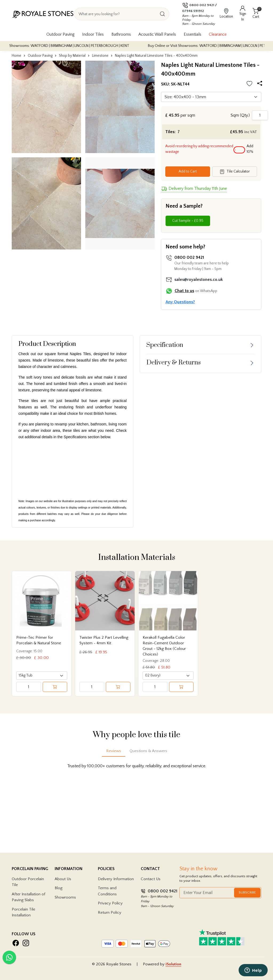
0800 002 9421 (202, 5)
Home (17, 56)
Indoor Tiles (93, 34)
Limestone (100, 56)
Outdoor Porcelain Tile (28, 882)
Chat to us (184, 291)
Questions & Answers (148, 751)
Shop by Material (72, 56)
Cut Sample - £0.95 (188, 221)
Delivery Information (116, 879)
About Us (63, 879)
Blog (59, 888)
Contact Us (151, 879)
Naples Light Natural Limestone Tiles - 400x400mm (156, 56)
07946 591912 (193, 11)
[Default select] (211, 97)
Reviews (114, 751)
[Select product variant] (42, 676)
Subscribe (247, 892)
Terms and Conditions (107, 891)
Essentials (192, 34)
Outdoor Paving (61, 34)
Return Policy (110, 913)
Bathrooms (121, 34)
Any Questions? (180, 302)
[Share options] (261, 84)
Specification (165, 345)
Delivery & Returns (174, 363)
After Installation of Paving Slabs (29, 897)
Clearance (218, 34)
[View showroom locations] (226, 14)
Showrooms (65, 897)
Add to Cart (188, 171)
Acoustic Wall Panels (157, 34)
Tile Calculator (235, 172)
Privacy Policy (110, 903)
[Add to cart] (55, 687)
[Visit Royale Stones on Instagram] (26, 943)
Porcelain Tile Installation (23, 912)
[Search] (162, 14)
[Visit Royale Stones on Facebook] (16, 943)
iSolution (173, 964)
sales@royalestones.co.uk (199, 280)
